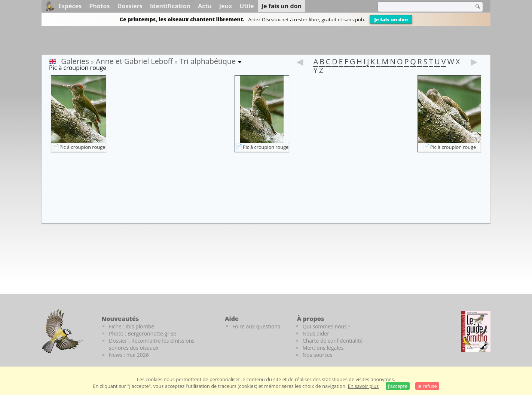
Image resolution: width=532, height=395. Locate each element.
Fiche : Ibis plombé (132, 326)
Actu (205, 6)
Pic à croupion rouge (82, 147)
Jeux (226, 6)
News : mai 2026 (129, 355)
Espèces (70, 6)
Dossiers (130, 6)
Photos (99, 6)
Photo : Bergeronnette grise (143, 333)
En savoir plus (363, 386)
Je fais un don (391, 19)
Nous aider (316, 333)
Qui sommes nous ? (327, 326)
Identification (170, 6)
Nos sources (318, 355)
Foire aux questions (256, 326)
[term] (421, 7)
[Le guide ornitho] (476, 331)
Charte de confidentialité (333, 341)
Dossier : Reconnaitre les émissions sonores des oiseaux (152, 344)
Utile (247, 6)
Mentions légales (323, 348)
